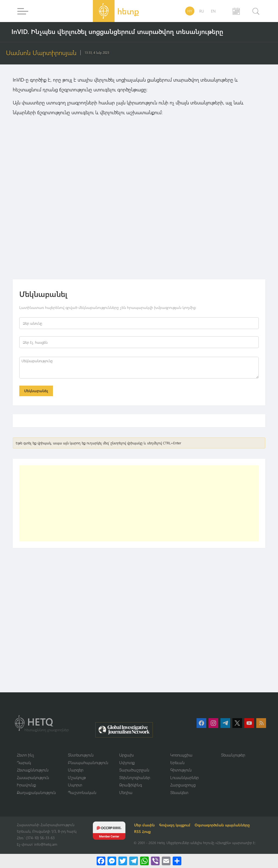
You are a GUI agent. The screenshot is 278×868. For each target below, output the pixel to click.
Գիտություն (181, 770)
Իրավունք (26, 785)
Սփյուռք (127, 762)
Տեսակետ (179, 792)
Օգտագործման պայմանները (222, 825)
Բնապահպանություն (88, 762)
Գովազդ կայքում (175, 825)
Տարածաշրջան (134, 770)
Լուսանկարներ (184, 777)
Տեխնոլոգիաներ (135, 777)
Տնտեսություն (81, 755)
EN (213, 11)
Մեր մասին (144, 825)
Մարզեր (76, 770)
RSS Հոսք (142, 831)
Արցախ (127, 755)
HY (190, 11)
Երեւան (177, 762)
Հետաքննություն (33, 770)
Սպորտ (75, 785)
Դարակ (24, 762)
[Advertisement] (139, 503)
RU (202, 11)
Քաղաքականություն (36, 792)
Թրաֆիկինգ (131, 785)
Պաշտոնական (82, 792)
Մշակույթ (77, 777)
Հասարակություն (33, 777)
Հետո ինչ (26, 755)
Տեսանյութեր (233, 755)
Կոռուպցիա (181, 755)
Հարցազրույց (183, 785)
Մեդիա (126, 792)
